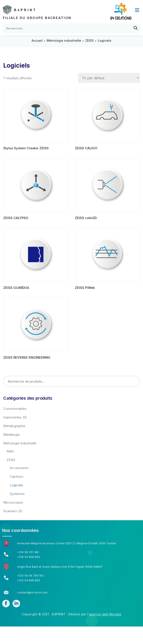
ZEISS (89, 41)
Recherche (135, 382)
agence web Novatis (105, 601)
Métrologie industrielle (64, 41)
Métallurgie (11, 435)
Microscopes (13, 502)
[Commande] (109, 78)
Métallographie (14, 426)
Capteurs (17, 476)
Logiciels (16, 485)
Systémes (17, 494)
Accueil (37, 41)
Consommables (15, 409)
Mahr (10, 451)
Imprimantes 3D (15, 417)
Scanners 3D (13, 511)
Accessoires (19, 468)
